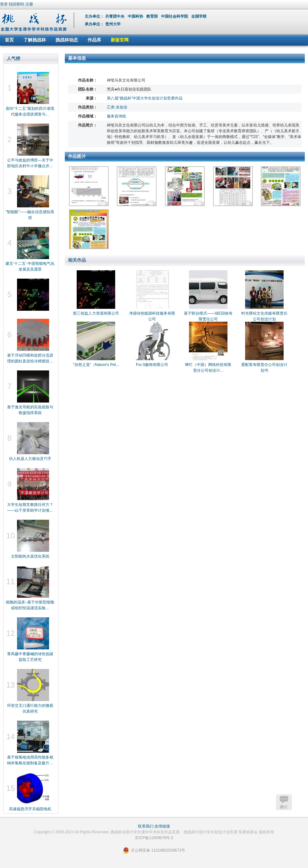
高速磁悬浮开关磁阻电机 (30, 809)
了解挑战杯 (35, 40)
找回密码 (16, 4)
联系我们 (146, 826)
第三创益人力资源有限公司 (96, 313)
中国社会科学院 (175, 16)
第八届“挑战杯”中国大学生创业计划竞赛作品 (145, 98)
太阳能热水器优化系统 (30, 556)
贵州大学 (113, 24)
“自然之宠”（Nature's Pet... (96, 365)
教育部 (153, 16)
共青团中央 (115, 16)
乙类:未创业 (117, 107)
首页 (9, 40)
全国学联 (199, 16)
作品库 (94, 40)
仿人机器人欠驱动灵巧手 (30, 459)
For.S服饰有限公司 (152, 365)
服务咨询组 (116, 116)
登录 (4, 4)
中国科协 (136, 16)
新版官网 (120, 40)
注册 (29, 4)
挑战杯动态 (67, 40)
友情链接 (162, 826)
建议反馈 (284, 802)
